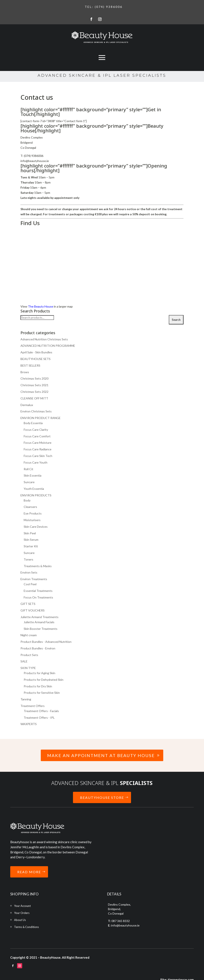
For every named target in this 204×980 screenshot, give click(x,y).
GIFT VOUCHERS (33, 610)
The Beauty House (41, 306)
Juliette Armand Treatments (39, 617)
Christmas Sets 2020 (34, 378)
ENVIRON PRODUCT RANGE (41, 418)
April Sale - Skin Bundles (36, 352)
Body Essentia (33, 423)
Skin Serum (31, 540)
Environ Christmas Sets (36, 411)
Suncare (29, 482)
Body (27, 500)
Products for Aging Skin (39, 673)
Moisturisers (32, 520)
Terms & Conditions (26, 927)
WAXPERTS (29, 724)
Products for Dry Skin (38, 686)
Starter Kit (31, 546)
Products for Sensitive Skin (42, 693)
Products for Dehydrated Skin (44, 680)
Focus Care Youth (36, 462)
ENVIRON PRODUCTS (36, 495)
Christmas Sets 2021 (34, 385)
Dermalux (27, 405)
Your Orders (22, 913)
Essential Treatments (38, 591)
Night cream (29, 635)
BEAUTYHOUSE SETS (36, 359)
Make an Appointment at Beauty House (101, 755)
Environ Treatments (34, 579)
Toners (28, 559)
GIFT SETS (28, 604)
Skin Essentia (33, 475)
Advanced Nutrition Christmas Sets (44, 339)
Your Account (22, 906)
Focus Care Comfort (37, 436)
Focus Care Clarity (36, 430)
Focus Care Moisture (38, 443)
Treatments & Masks (38, 566)
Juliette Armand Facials (39, 622)
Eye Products (33, 513)
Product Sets (29, 655)
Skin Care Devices (36, 527)
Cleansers (30, 507)
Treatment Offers (33, 706)
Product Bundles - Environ (38, 648)
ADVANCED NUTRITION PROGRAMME (48, 346)
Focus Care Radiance (38, 449)
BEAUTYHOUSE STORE (102, 797)
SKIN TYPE (28, 668)
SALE (24, 661)
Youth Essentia (34, 489)
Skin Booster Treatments (41, 629)
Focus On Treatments (38, 597)
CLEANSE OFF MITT (34, 398)
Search (176, 320)
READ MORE (29, 872)
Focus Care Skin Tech (38, 456)
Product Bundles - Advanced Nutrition (46, 642)
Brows (25, 372)
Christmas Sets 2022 (34, 392)
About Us (20, 920)
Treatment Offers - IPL (39, 718)
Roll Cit (28, 469)
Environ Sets (29, 572)
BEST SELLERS (30, 365)
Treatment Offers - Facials (41, 711)
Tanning (26, 699)
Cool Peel (30, 584)
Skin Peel (30, 533)
